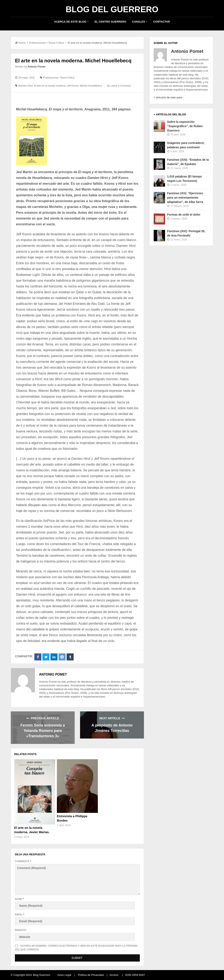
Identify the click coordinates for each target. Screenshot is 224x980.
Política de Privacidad (91, 975)
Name (19, 899)
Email (20, 915)
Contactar (162, 22)
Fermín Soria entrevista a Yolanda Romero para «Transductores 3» (43, 731)
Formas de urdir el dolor (184, 215)
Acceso (114, 975)
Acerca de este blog (70, 22)
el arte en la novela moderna (50, 86)
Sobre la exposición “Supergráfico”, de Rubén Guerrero (185, 126)
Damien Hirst (26, 86)
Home (20, 43)
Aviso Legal (64, 975)
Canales (138, 22)
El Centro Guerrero (110, 22)
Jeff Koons (73, 86)
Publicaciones (37, 43)
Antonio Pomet (37, 67)
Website (21, 930)
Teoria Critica (56, 43)
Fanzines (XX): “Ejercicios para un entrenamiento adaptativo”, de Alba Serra (185, 198)
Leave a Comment (121, 86)
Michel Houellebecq (91, 86)
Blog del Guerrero (112, 9)
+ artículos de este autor (168, 97)
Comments (23, 861)
